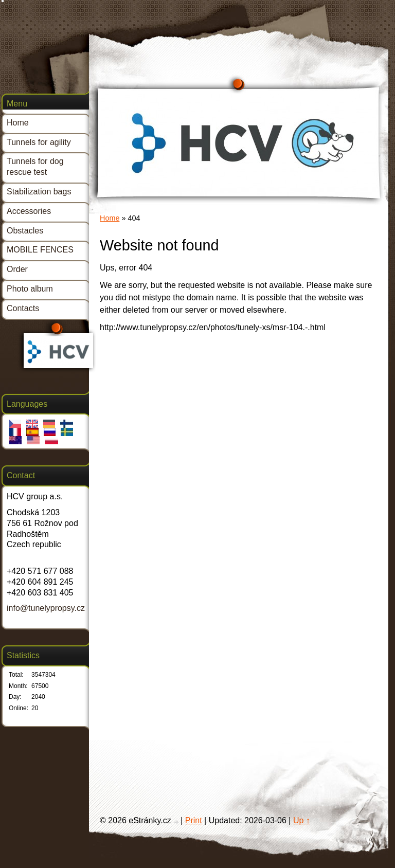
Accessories (29, 211)
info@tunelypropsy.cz (46, 608)
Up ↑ (302, 820)
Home (110, 218)
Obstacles (25, 231)
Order (17, 269)
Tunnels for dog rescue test (35, 167)
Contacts (23, 308)
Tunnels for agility (39, 142)
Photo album (30, 289)
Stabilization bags (39, 192)
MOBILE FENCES (40, 250)
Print (194, 820)
